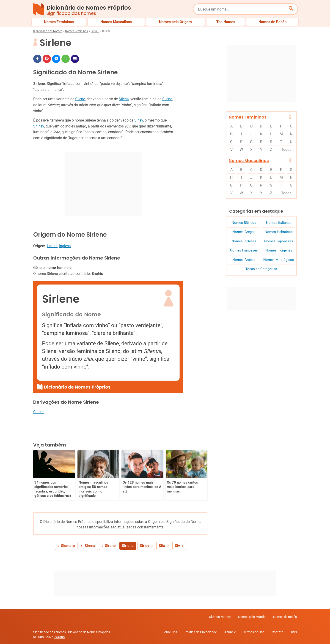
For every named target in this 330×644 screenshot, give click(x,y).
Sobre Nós (170, 632)
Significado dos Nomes (48, 31)
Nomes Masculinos (249, 161)
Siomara (68, 546)
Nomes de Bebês (285, 617)
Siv (177, 546)
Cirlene (39, 412)
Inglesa (65, 246)
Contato (278, 632)
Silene (80, 99)
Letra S (95, 31)
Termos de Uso (254, 632)
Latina (52, 246)
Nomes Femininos (76, 31)
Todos (286, 150)
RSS (294, 632)
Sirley (139, 120)
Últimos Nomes (220, 617)
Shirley (39, 126)
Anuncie (230, 632)
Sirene (110, 546)
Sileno (167, 99)
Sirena (90, 546)
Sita (162, 546)
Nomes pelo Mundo (252, 617)
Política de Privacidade (201, 632)
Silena (124, 99)
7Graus (59, 637)
